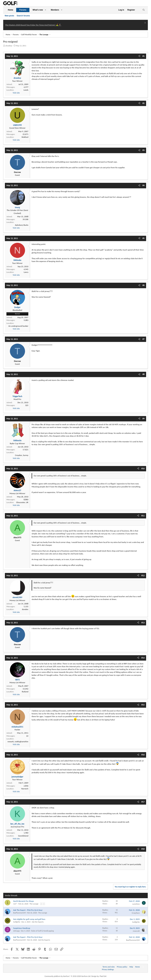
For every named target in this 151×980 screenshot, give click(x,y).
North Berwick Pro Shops (24, 901)
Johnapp (16, 931)
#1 (144, 56)
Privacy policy (122, 967)
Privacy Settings (108, 969)
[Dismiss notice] (145, 23)
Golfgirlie (17, 922)
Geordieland (23, 836)
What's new (38, 10)
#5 (144, 238)
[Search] (144, 10)
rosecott (136, 931)
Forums (23, 10)
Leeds (26, 90)
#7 (144, 339)
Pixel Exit (103, 976)
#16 (143, 755)
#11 (143, 516)
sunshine (136, 904)
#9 (144, 419)
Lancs (26, 272)
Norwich (25, 789)
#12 (143, 576)
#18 (143, 849)
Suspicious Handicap (22, 928)
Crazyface (136, 913)
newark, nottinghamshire (18, 742)
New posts (9, 16)
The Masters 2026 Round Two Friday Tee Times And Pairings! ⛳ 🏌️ (33, 25)
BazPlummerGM (19, 913)
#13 (143, 623)
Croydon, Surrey (22, 455)
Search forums (23, 16)
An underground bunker (18, 326)
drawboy (9, 46)
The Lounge (34, 904)
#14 (143, 658)
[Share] (139, 56)
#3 (144, 150)
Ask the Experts (38, 922)
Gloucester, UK (22, 502)
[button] (45, 10)
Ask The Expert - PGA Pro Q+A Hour (28, 910)
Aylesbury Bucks (22, 225)
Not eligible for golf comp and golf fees (29, 919)
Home (10, 10)
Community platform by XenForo (68, 976)
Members (55, 10)
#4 (144, 185)
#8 (144, 374)
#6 (144, 285)
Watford (25, 137)
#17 (143, 802)
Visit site (16, 93)
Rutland (25, 692)
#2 (144, 103)
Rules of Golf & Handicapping (42, 931)
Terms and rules (109, 967)
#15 (143, 705)
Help (131, 967)
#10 (143, 469)
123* (15, 904)
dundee (25, 609)
